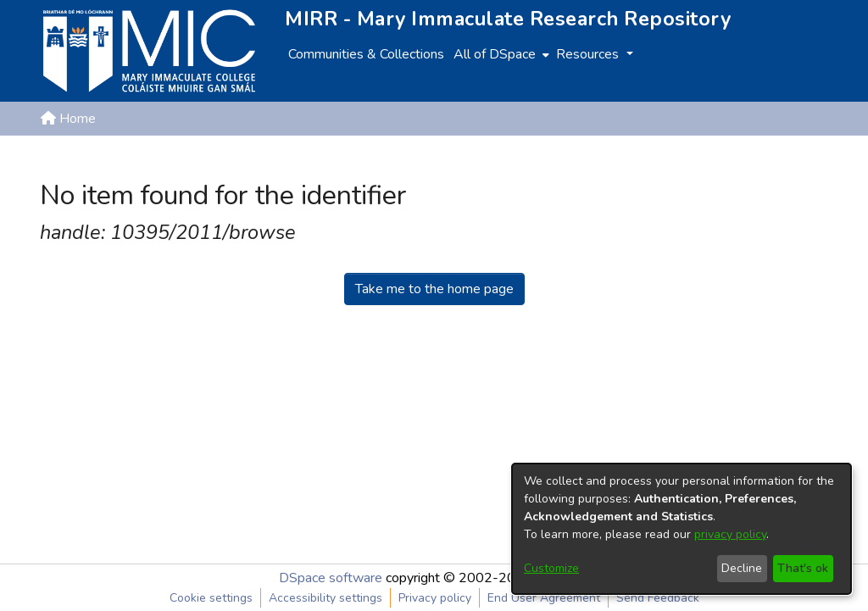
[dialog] (682, 529)
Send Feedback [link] (658, 598)
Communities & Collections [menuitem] (366, 54)
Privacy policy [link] (435, 598)
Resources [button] (589, 54)
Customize (551, 568)
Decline (742, 568)
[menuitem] (500, 54)
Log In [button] (801, 159)
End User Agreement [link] (544, 598)
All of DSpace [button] (495, 54)
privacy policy (730, 534)
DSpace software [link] (331, 578)
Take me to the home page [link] (434, 289)
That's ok (803, 568)
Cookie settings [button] (211, 598)
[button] (740, 159)
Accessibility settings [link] (325, 598)
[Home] (149, 51)
